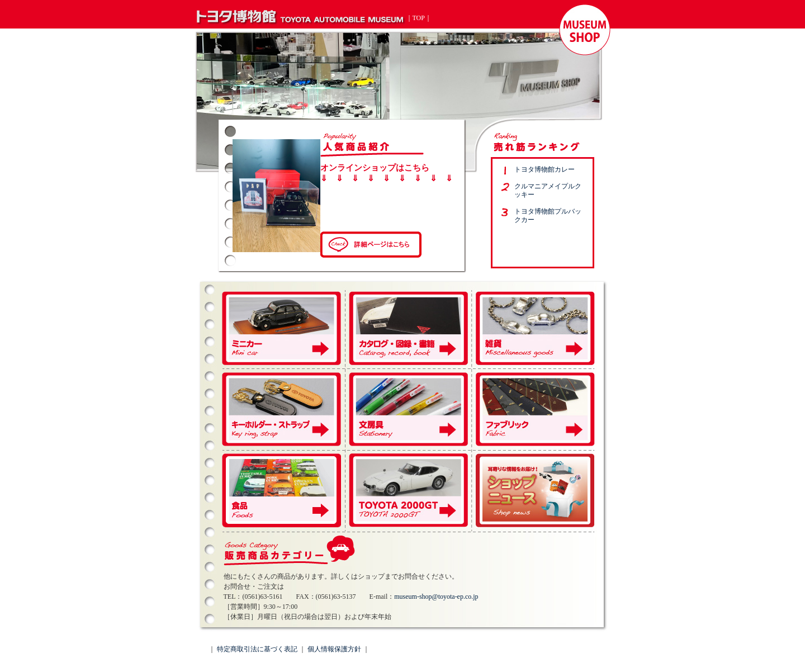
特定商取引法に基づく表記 (257, 649)
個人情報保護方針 (334, 649)
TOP (419, 18)
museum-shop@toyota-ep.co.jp (436, 597)
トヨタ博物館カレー (544, 169)
